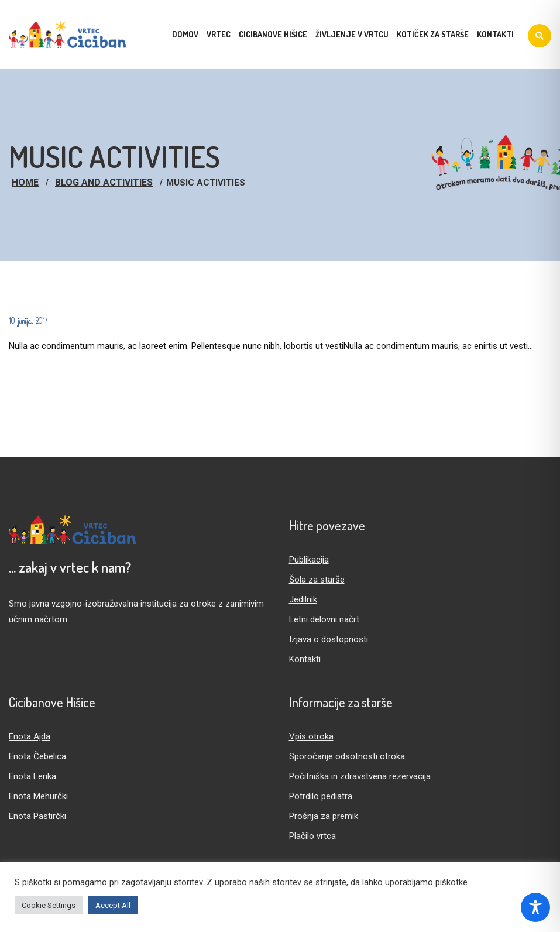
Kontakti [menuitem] (495, 34)
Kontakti (305, 659)
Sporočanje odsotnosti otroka (347, 756)
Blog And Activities (104, 182)
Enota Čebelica (37, 756)
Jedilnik (303, 599)
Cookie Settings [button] (49, 905)
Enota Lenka (32, 776)
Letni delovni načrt (324, 619)
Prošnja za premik (324, 816)
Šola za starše (317, 580)
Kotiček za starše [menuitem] (433, 34)
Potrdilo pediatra (321, 796)
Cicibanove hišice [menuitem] (273, 34)
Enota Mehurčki (38, 796)
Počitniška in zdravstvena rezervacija (360, 776)
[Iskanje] (540, 36)
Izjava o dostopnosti (329, 639)
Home (25, 182)
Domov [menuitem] (185, 34)
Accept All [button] (113, 905)
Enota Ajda (30, 736)
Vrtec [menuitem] (219, 34)
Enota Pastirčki (37, 816)
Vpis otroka (311, 736)
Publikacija (309, 560)
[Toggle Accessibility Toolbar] (535, 907)
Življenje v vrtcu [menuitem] (352, 34)
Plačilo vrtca (312, 836)
